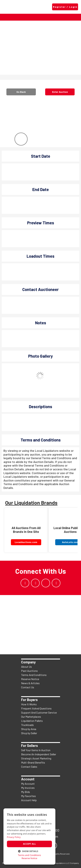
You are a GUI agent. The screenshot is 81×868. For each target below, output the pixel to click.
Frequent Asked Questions (36, 708)
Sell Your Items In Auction (36, 750)
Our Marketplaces (31, 717)
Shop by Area (29, 729)
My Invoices (28, 788)
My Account (28, 784)
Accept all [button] (29, 844)
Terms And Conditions (34, 675)
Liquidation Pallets (32, 721)
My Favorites (28, 796)
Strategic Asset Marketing (36, 758)
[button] (29, 851)
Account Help (29, 800)
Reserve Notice (30, 679)
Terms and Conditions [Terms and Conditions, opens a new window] (29, 855)
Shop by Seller (29, 733)
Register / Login (65, 7)
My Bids (26, 792)
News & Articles (30, 683)
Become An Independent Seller (39, 754)
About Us (26, 667)
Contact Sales (29, 767)
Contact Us (28, 687)
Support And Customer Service (39, 712)
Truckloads (27, 725)
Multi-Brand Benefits (33, 762)
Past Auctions (29, 671)
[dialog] (29, 836)
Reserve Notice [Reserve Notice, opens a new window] (29, 858)
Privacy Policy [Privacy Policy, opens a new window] (14, 837)
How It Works (29, 704)
